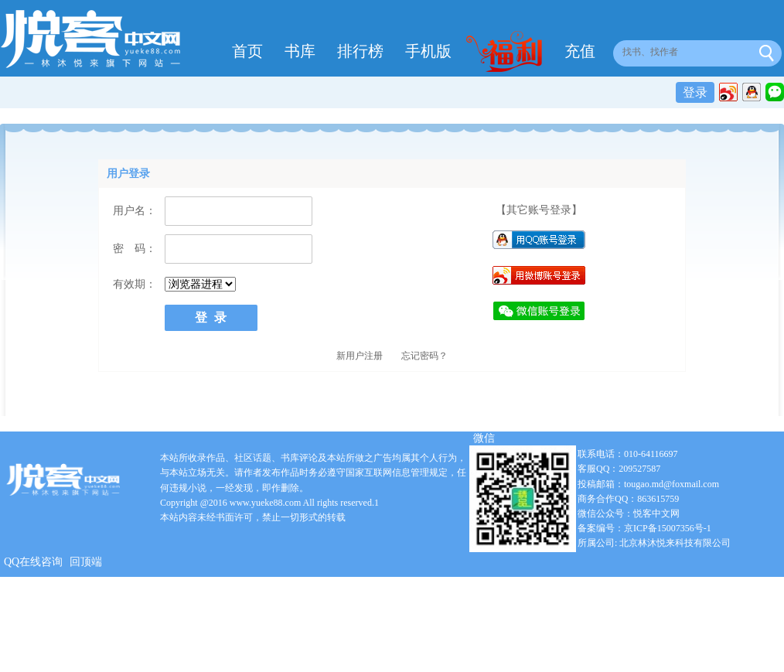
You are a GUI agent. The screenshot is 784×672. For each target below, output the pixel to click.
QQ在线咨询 (33, 562)
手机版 (428, 51)
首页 (247, 51)
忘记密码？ (424, 356)
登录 (695, 92)
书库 (300, 51)
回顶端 (86, 562)
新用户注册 (360, 356)
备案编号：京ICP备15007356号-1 (644, 528)
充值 (580, 51)
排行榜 (360, 51)
